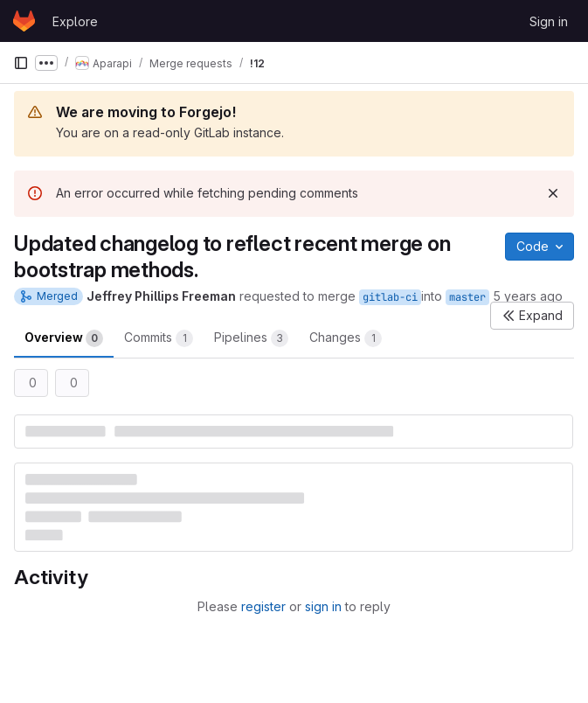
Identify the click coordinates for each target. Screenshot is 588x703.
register (263, 606)
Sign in (549, 21)
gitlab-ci (390, 297)
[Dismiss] (553, 193)
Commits (159, 338)
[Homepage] (24, 21)
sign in (323, 606)
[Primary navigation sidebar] (21, 63)
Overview (64, 338)
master (467, 297)
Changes (346, 338)
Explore (75, 21)
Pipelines (251, 338)
